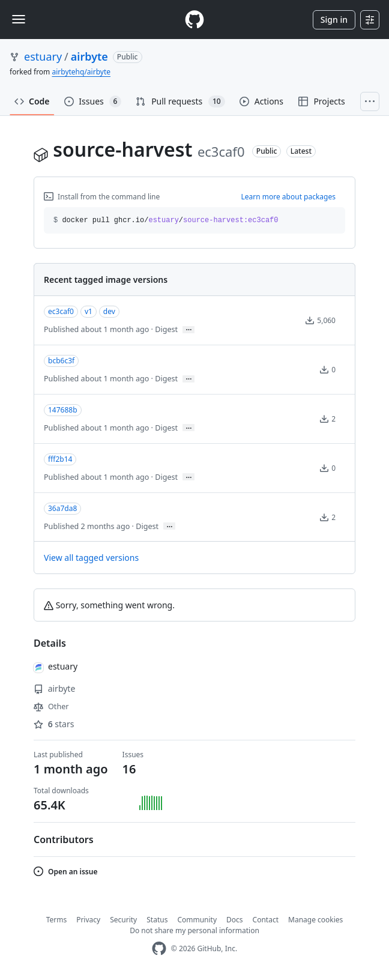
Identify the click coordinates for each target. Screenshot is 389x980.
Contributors (64, 839)
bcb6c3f (61, 361)
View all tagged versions (91, 558)
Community (197, 920)
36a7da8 (62, 508)
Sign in (334, 20)
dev (109, 311)
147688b (63, 410)
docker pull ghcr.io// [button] (166, 220)
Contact (266, 920)
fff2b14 (60, 459)
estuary (43, 56)
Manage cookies (315, 920)
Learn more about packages (288, 197)
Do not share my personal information (194, 930)
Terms (57, 920)
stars (54, 724)
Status (157, 920)
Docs (235, 920)
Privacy (88, 920)
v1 (89, 311)
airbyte (89, 56)
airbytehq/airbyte (81, 72)
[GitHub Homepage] (159, 948)
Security (123, 920)
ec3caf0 (61, 311)
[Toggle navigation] (19, 19)
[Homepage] (194, 20)
